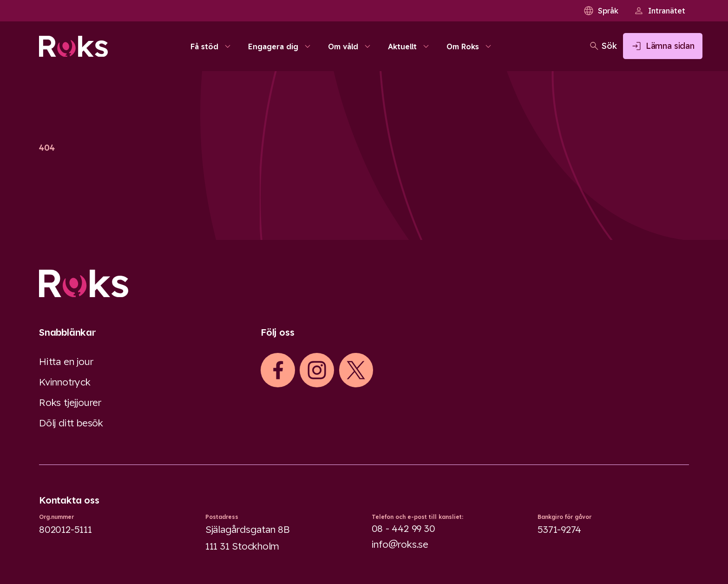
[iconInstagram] (317, 370)
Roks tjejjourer (70, 402)
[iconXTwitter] (356, 370)
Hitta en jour (66, 361)
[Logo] (364, 283)
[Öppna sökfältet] (569, 49)
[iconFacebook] (278, 370)
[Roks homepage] (73, 49)
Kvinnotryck (65, 382)
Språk (601, 11)
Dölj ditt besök (71, 423)
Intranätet (659, 11)
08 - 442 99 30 (403, 528)
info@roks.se (400, 544)
